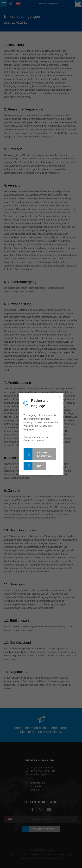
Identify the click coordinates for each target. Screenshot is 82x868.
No (39, 466)
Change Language (44, 454)
